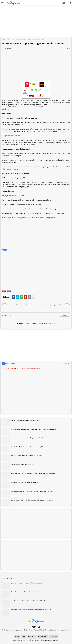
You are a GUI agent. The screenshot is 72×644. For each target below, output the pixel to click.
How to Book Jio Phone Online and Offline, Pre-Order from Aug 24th (32, 491)
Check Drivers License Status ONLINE (22, 465)
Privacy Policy (43, 636)
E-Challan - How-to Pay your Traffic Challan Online (26, 583)
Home (4, 40)
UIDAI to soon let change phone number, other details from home (31, 601)
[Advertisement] (36, 21)
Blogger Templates (27, 640)
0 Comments (66, 363)
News (8, 40)
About (24, 636)
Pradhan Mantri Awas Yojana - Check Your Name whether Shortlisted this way (35, 429)
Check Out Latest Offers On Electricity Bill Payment (27, 456)
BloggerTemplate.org (52, 640)
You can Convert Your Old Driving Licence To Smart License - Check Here (33, 473)
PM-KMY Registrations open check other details (26, 420)
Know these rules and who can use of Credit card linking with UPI (31, 610)
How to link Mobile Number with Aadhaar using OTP (27, 447)
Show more (65, 315)
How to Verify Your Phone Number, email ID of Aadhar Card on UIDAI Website (35, 438)
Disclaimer (54, 636)
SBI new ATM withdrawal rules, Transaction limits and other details (32, 500)
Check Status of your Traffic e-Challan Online (25, 482)
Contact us (32, 636)
